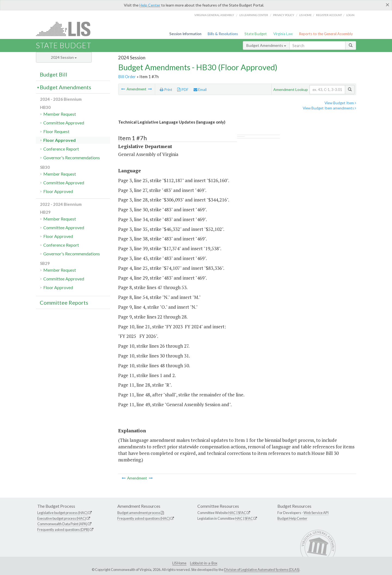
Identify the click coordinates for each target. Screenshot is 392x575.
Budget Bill (53, 74)
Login (350, 15)
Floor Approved (59, 140)
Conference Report (61, 149)
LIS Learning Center (254, 15)
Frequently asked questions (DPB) (63, 530)
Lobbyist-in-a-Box (204, 563)
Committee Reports (64, 302)
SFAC (242, 513)
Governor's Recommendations (72, 157)
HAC (232, 513)
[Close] (388, 5)
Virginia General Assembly (214, 15)
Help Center (150, 5)
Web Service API (316, 513)
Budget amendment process (139, 513)
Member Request (60, 114)
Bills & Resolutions (223, 34)
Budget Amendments (266, 45)
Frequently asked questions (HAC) (144, 518)
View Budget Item (340, 103)
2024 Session (64, 57)
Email (200, 90)
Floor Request (56, 131)
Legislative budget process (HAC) (62, 513)
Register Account (329, 15)
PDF (183, 90)
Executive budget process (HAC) (62, 518)
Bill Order (127, 77)
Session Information (185, 34)
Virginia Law (283, 34)
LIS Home (179, 563)
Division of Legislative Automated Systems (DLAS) (262, 570)
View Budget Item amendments (329, 108)
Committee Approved (64, 123)
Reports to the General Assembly (326, 34)
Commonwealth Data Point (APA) (62, 524)
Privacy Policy (284, 15)
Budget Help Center (292, 518)
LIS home (305, 15)
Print (166, 90)
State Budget (256, 34)
